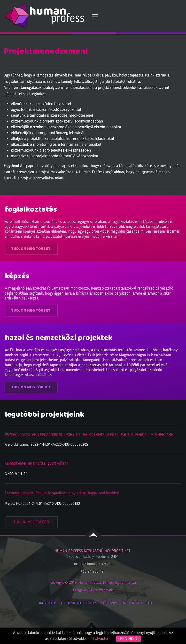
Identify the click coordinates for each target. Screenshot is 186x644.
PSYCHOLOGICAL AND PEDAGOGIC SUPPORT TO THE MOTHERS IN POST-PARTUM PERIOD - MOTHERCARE (89, 435)
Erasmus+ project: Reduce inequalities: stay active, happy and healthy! (62, 493)
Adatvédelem (47, 603)
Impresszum (109, 603)
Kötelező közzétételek (137, 603)
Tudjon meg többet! (31, 249)
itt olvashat (100, 639)
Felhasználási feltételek (79, 603)
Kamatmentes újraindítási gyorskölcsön (37, 464)
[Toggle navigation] (95, 16)
